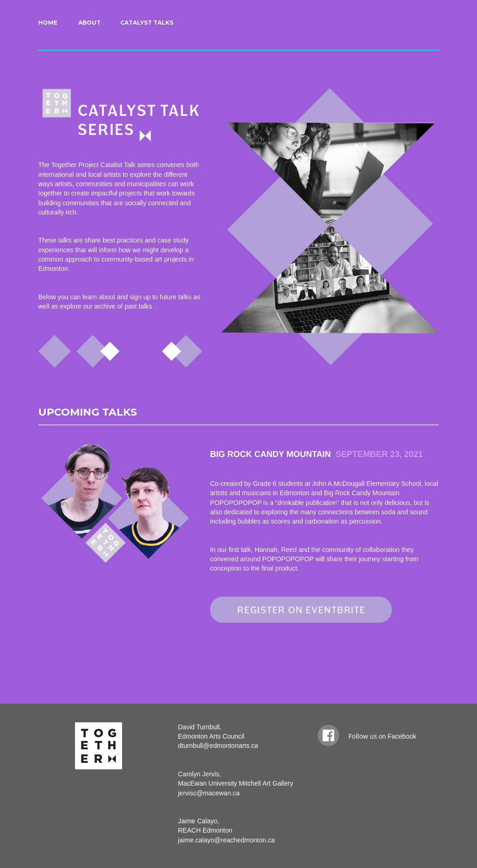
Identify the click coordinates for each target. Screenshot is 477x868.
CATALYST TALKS (147, 23)
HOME (48, 23)
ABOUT (89, 23)
